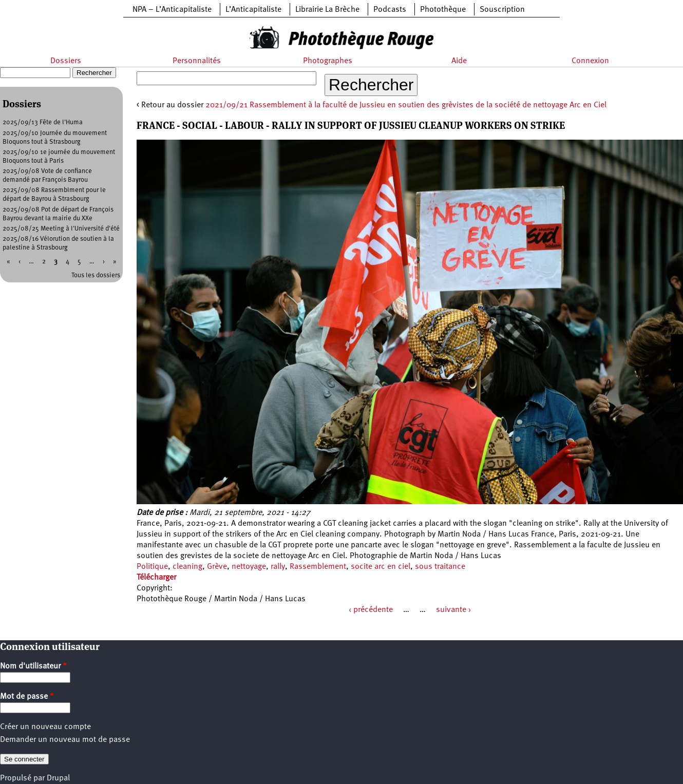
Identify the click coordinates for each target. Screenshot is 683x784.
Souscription (502, 10)
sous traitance (440, 567)
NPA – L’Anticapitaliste (172, 10)
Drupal (58, 778)
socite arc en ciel (381, 567)
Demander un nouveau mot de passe (65, 740)
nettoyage (249, 567)
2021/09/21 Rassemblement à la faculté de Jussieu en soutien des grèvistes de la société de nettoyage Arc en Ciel (406, 105)
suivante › (453, 610)
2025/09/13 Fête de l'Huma (43, 122)
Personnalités (197, 61)
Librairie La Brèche (327, 10)
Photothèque (443, 10)
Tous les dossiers (96, 275)
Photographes (328, 61)
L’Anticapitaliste (253, 10)
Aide (459, 61)
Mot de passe (27, 697)
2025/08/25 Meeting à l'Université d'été (61, 229)
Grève (217, 567)
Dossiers (66, 61)
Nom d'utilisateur (33, 666)
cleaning (187, 567)
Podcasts (390, 10)
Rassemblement (318, 567)
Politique (152, 567)
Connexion (590, 61)
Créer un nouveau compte (45, 727)
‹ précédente (371, 610)
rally (278, 567)
